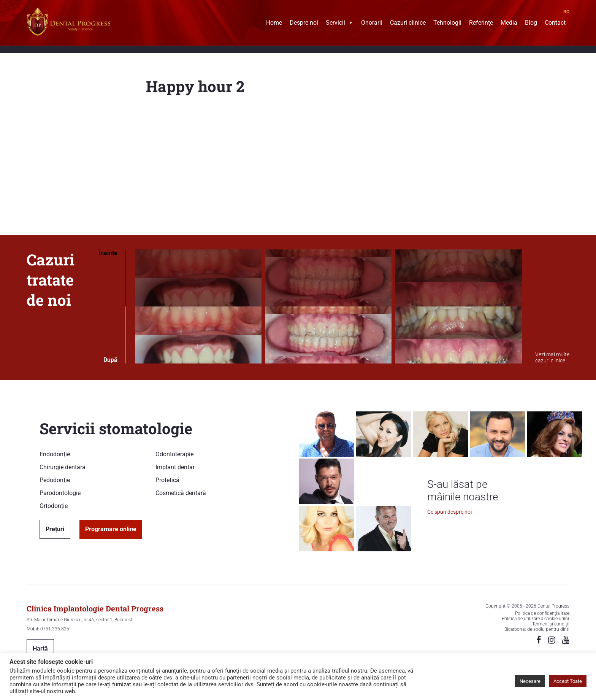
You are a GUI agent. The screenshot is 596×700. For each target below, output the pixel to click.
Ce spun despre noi (449, 512)
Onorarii (372, 24)
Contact (555, 24)
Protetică (167, 480)
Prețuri (55, 529)
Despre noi (304, 24)
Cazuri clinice (408, 24)
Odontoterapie (174, 454)
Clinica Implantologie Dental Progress (95, 608)
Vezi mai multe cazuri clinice (552, 357)
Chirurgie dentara (63, 467)
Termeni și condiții (551, 624)
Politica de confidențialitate (542, 613)
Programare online (111, 529)
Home (274, 24)
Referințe (481, 24)
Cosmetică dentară (181, 493)
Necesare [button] (530, 681)
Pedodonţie (55, 480)
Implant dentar (175, 467)
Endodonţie (55, 454)
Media (509, 24)
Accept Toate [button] (568, 681)
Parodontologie (60, 493)
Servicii (340, 24)
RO (566, 12)
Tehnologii (447, 24)
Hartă (40, 648)
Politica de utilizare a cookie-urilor (536, 619)
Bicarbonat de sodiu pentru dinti (537, 629)
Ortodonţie (54, 506)
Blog (531, 24)
